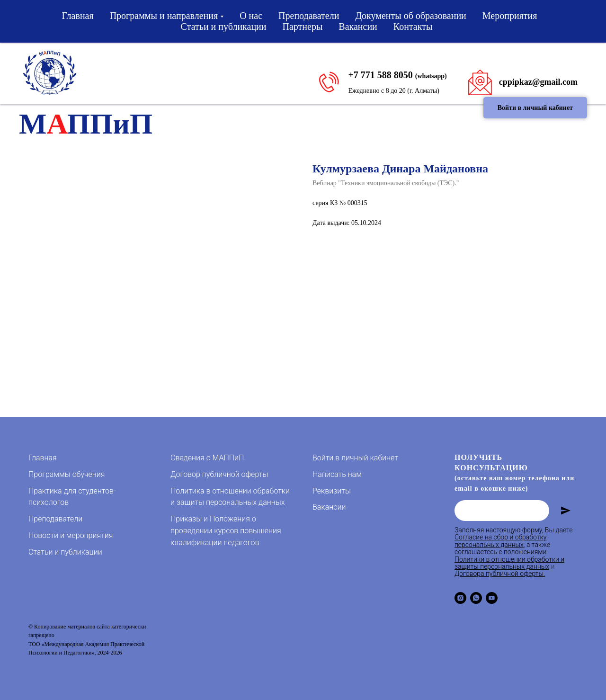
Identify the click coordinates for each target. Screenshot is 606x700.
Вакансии (358, 27)
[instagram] (460, 598)
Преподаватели (309, 16)
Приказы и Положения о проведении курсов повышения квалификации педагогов (226, 531)
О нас (251, 16)
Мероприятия (510, 16)
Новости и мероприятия (71, 535)
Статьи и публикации (224, 27)
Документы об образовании (410, 16)
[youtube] (492, 598)
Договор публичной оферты (219, 474)
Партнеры (303, 27)
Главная (78, 16)
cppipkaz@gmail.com (538, 82)
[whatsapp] (476, 598)
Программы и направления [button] (164, 16)
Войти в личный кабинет (355, 458)
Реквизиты (332, 491)
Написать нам (337, 474)
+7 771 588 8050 (380, 75)
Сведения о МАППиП (207, 458)
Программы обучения (67, 474)
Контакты (413, 27)
